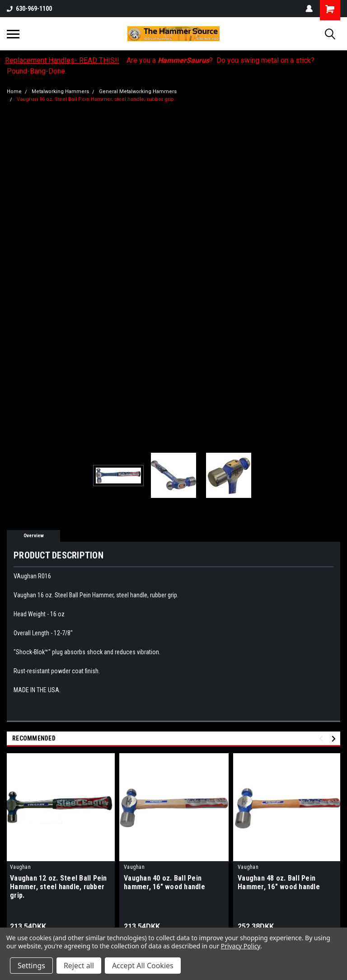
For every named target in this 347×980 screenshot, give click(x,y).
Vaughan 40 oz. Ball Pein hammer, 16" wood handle (164, 882)
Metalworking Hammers (60, 91)
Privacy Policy (241, 946)
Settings (31, 966)
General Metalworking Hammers (138, 91)
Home (14, 91)
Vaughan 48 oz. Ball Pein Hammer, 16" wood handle (279, 882)
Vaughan (20, 867)
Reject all (79, 966)
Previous (322, 739)
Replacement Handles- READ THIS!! (62, 60)
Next (335, 739)
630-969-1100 (29, 9)
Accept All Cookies (143, 966)
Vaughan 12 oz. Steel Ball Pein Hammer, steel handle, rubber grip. (59, 887)
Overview (34, 536)
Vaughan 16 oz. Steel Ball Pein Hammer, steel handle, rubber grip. (96, 99)
